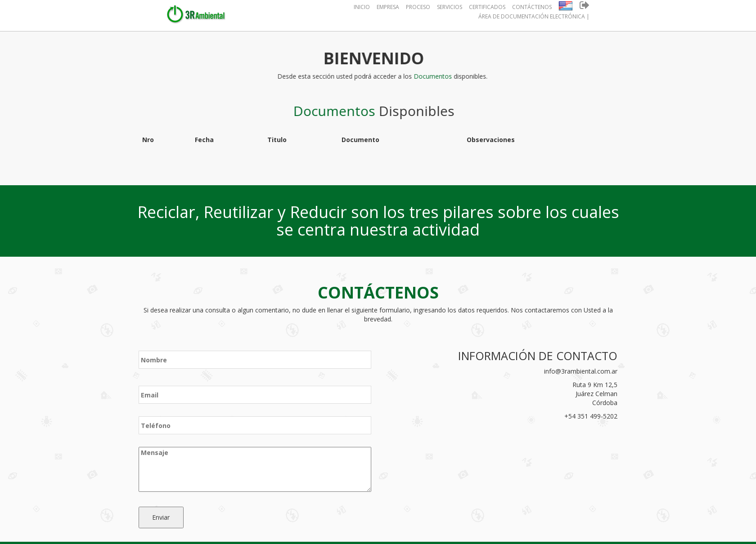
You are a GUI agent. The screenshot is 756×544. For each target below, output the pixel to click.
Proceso (418, 7)
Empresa (388, 7)
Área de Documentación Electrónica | (534, 16)
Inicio (362, 7)
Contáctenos (532, 7)
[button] (566, 7)
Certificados (487, 7)
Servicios (450, 7)
